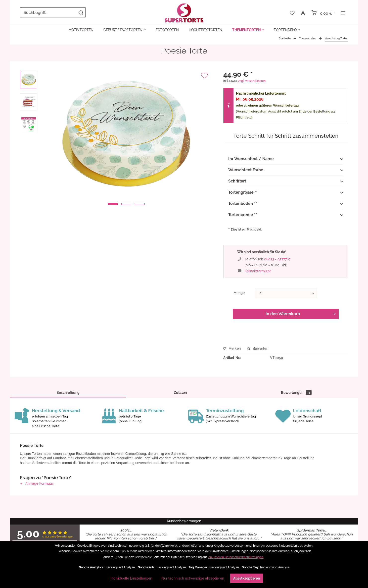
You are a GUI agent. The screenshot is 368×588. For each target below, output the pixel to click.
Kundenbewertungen (228, 495)
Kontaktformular (258, 271)
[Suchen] (81, 12)
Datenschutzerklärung (141, 495)
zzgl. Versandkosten (252, 81)
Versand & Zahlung (228, 510)
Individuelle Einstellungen (131, 578)
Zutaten (180, 393)
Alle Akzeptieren (247, 578)
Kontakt (228, 502)
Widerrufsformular (141, 510)
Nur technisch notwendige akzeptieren (193, 578)
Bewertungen (296, 393)
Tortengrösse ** (286, 193)
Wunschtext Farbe (286, 170)
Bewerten (258, 349)
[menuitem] (53, 12)
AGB (140, 487)
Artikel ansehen (126, 451)
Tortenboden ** (286, 204)
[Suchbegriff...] (53, 12)
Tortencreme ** (286, 215)
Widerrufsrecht (141, 502)
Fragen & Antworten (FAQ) (228, 517)
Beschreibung (68, 393)
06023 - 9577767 (277, 259)
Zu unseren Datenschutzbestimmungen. (236, 557)
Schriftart (286, 181)
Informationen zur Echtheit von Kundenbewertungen (228, 528)
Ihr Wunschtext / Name (286, 159)
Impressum (140, 517)
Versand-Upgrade (141, 525)
